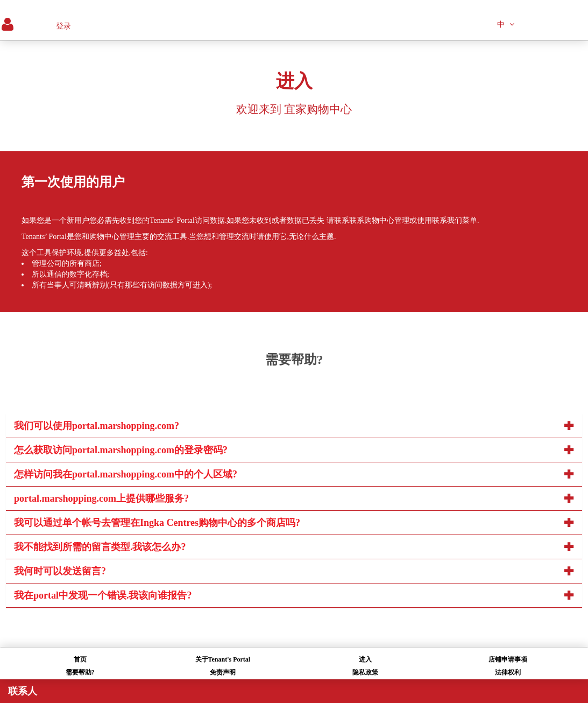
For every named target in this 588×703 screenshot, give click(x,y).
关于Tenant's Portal (223, 659)
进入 (365, 659)
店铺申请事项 (508, 659)
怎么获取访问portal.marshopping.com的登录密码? (121, 450)
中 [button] (506, 24)
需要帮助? (80, 672)
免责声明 (223, 672)
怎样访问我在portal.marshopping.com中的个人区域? (126, 474)
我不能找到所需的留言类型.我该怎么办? (100, 547)
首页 (80, 659)
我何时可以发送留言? (60, 571)
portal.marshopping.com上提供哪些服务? (101, 498)
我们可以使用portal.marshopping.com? (97, 426)
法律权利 (508, 672)
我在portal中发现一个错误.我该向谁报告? (103, 595)
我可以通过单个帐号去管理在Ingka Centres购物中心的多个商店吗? (157, 523)
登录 (63, 26)
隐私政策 (365, 672)
